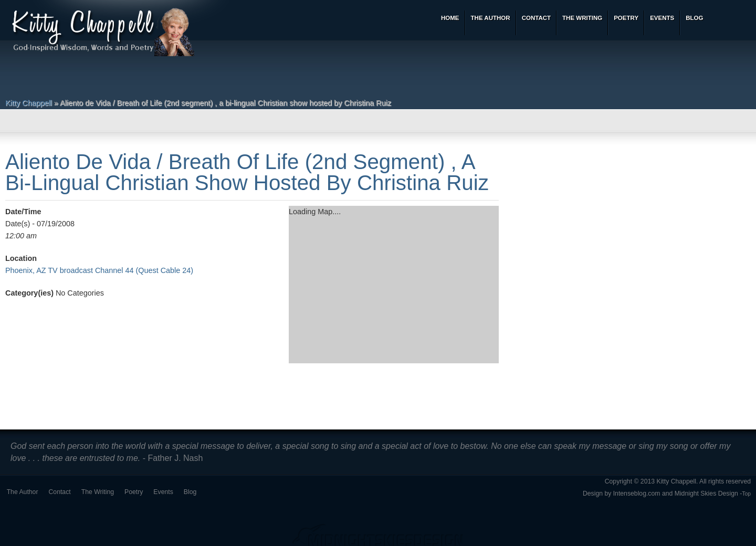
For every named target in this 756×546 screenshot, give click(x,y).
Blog (190, 492)
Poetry (134, 492)
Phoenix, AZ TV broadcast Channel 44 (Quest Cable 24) (99, 270)
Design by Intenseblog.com (622, 493)
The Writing (98, 492)
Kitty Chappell (29, 103)
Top (746, 494)
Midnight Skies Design (706, 493)
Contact (60, 492)
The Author (23, 492)
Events (163, 492)
